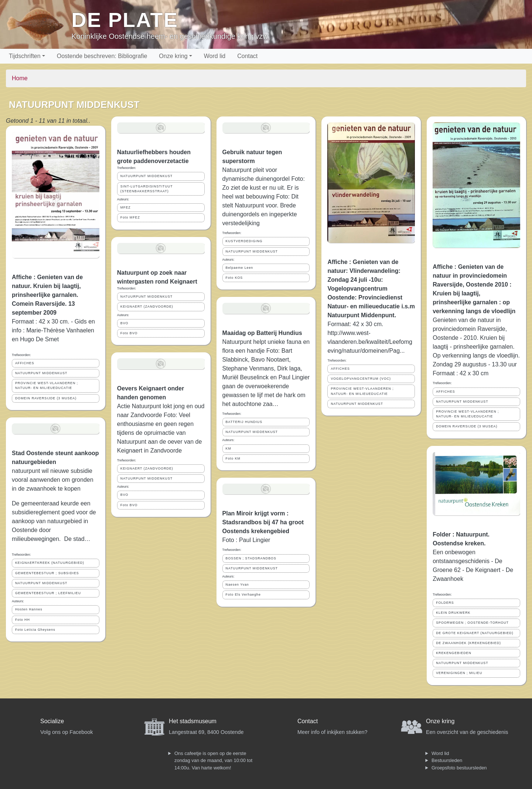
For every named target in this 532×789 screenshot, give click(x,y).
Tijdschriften (25, 56)
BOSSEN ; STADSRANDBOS (251, 558)
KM (229, 448)
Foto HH (23, 620)
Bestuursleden (447, 760)
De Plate (125, 20)
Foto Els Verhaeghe (243, 595)
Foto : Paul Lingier (246, 540)
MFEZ (126, 207)
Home (20, 78)
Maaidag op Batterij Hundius (262, 333)
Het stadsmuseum (193, 721)
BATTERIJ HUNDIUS (244, 422)
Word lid (215, 56)
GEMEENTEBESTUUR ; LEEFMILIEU (48, 593)
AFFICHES (25, 363)
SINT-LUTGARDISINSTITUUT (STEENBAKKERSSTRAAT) (147, 189)
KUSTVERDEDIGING (244, 241)
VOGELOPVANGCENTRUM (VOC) (361, 379)
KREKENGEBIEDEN (454, 653)
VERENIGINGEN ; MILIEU (459, 673)
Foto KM (233, 458)
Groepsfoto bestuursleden (459, 768)
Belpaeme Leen (240, 268)
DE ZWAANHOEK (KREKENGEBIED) (468, 643)
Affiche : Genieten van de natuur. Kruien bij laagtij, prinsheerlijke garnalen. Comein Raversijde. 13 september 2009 (47, 295)
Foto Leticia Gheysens (35, 630)
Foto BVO (129, 333)
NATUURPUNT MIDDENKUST (41, 373)
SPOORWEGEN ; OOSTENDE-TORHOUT (472, 623)
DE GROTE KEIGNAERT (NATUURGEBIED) (475, 633)
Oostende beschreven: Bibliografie (102, 56)
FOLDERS (445, 603)
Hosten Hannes (29, 609)
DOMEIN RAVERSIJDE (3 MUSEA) (46, 398)
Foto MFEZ (130, 217)
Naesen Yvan (237, 585)
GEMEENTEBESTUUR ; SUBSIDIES (47, 573)
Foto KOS (234, 278)
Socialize (52, 721)
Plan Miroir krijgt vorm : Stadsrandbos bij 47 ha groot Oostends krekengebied (263, 522)
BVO (125, 323)
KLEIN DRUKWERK (453, 613)
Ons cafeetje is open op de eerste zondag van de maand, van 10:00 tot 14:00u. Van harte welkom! (213, 761)
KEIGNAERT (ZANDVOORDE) (147, 307)
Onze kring (173, 56)
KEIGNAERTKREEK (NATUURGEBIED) (50, 563)
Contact (247, 56)
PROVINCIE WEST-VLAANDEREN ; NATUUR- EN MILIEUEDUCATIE (47, 385)
